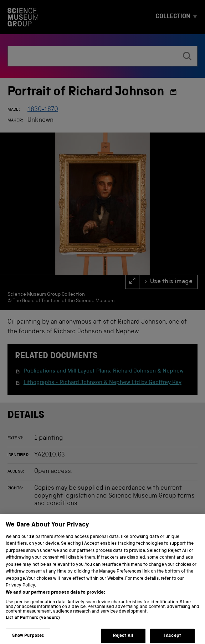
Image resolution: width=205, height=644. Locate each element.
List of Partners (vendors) (33, 622)
